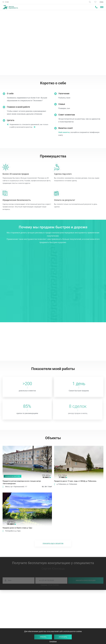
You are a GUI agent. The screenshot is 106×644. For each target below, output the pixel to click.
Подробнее (53, 641)
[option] (27, 462)
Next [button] (50, 458)
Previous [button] (4, 458)
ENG (102, 2)
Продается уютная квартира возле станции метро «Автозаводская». (22, 482)
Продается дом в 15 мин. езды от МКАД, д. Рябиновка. (75, 481)
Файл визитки (67, 132)
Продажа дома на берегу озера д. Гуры (17, 528)
